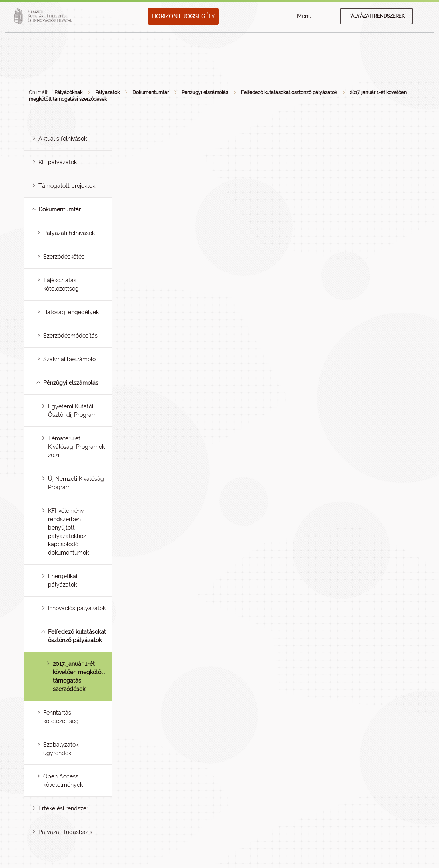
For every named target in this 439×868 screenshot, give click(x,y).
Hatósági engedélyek (71, 312)
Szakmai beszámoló (69, 359)
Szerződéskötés (64, 257)
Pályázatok (107, 92)
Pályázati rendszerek (376, 16)
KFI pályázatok (58, 162)
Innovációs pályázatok (77, 608)
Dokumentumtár (151, 92)
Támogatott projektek (67, 186)
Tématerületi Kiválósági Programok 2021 (76, 447)
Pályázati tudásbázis (65, 832)
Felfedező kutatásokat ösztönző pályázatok (289, 92)
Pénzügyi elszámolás (205, 92)
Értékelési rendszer (63, 808)
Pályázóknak (68, 92)
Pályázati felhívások (69, 233)
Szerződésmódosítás (70, 336)
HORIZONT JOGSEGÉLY (183, 16)
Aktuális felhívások (63, 139)
